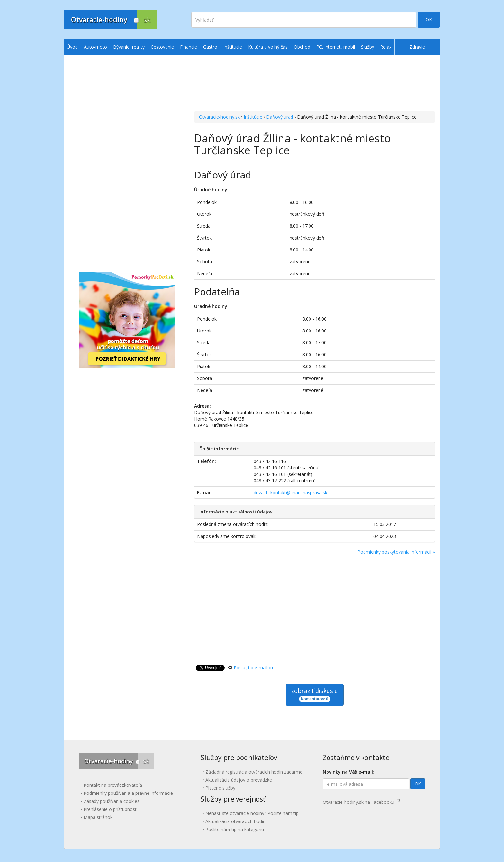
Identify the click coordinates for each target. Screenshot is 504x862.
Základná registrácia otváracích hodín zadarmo (254, 772)
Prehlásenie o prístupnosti (111, 809)
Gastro (210, 47)
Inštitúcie (253, 117)
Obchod (302, 47)
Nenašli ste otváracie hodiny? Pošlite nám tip (252, 813)
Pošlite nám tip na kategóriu (235, 829)
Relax (386, 47)
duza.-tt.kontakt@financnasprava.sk (290, 492)
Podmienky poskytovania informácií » (396, 552)
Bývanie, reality (129, 47)
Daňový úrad (280, 117)
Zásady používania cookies (112, 801)
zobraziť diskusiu (315, 694)
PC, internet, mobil (336, 47)
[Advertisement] (315, 84)
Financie (189, 47)
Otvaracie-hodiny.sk (219, 117)
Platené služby (220, 788)
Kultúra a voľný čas (268, 47)
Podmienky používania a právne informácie (128, 793)
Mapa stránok (98, 817)
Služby (368, 47)
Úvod (72, 47)
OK (429, 19)
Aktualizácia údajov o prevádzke (239, 780)
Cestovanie (162, 47)
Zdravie (417, 47)
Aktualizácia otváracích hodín (235, 821)
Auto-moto (95, 47)
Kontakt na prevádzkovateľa (113, 785)
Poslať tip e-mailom (254, 668)
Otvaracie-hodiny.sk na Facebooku (362, 802)
